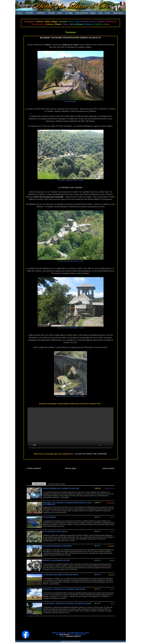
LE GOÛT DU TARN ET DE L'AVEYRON (91, 454)
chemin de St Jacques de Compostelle (49, 197)
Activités (51, 13)
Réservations (118, 13)
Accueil (20, 13)
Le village (69, 13)
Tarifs (100, 13)
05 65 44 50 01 (64, 634)
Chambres (41, 13)
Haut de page (70, 468)
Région (93, 13)
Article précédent (34, 468)
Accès (107, 13)
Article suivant (108, 468)
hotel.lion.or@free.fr (73, 636)
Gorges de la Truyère (70, 45)
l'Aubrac (48, 45)
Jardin (60, 13)
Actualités (29, 13)
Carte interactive (82, 13)
